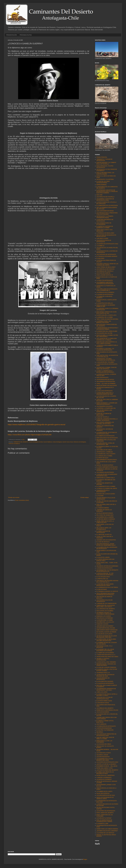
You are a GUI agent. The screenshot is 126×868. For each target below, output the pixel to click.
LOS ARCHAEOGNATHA (103, 757)
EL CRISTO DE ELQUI (102, 458)
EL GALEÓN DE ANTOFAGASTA (105, 683)
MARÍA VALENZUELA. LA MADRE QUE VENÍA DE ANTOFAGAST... (107, 404)
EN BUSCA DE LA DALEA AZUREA (106, 494)
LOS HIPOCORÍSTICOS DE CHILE (106, 795)
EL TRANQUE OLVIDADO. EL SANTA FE (107, 591)
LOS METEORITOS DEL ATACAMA (106, 628)
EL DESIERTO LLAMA (102, 824)
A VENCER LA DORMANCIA (104, 777)
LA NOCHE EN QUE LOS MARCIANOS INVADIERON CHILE (107, 475)
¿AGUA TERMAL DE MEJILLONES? (106, 267)
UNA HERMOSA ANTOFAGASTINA (106, 382)
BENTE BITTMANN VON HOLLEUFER (107, 386)
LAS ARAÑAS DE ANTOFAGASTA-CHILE (107, 244)
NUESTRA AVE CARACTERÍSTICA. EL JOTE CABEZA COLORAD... (107, 343)
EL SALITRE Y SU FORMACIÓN (105, 730)
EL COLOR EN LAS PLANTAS (104, 634)
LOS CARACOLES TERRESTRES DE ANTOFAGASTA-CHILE (106, 735)
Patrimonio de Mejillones (14, 444)
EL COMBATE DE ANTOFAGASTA (105, 436)
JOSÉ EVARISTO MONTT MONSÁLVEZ (107, 630)
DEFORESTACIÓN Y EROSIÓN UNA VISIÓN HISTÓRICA (106, 665)
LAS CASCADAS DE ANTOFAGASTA (106, 254)
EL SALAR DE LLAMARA (103, 557)
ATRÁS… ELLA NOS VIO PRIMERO (106, 384)
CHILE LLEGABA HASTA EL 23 (105, 275)
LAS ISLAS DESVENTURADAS (105, 513)
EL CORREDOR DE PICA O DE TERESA (107, 587)
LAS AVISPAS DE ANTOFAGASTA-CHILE (107, 762)
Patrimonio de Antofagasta (80, 442)
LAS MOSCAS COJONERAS (104, 779)
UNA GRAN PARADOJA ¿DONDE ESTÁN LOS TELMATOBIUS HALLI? (106, 545)
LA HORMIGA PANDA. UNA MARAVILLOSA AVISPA (104, 322)
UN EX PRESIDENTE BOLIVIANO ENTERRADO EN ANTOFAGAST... (106, 594)
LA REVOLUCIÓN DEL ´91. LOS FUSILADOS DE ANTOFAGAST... (105, 574)
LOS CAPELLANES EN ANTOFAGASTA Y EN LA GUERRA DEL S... (107, 290)
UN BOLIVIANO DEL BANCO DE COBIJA (107, 657)
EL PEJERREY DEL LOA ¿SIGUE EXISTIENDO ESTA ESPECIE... (105, 650)
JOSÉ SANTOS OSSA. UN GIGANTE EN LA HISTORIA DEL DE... (107, 356)
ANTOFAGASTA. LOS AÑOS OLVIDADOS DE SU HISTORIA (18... (106, 359)
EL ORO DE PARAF (102, 589)
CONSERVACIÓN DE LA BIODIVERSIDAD (103, 491)
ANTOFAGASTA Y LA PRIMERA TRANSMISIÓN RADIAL (105, 217)
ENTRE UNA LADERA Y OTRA (105, 768)
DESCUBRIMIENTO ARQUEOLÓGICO (107, 460)
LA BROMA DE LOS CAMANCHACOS (106, 603)
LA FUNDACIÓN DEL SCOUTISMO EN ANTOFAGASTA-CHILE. (107, 433)
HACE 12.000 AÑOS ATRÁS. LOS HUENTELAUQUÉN (105, 173)
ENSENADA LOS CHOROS (104, 616)
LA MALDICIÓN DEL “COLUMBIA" (105, 362)
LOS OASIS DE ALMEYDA (103, 273)
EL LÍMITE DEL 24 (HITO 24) (104, 535)
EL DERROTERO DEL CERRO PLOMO (107, 331)
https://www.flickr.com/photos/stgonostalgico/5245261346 (30, 435)
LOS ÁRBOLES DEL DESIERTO (105, 708)
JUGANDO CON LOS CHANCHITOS (106, 540)
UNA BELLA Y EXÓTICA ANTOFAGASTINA (103, 659)
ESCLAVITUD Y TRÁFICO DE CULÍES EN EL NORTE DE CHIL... (107, 313)
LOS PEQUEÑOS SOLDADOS (104, 406)
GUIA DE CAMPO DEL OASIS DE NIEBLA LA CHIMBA (105, 738)
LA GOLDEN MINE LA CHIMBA (105, 620)
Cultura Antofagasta (57, 442)
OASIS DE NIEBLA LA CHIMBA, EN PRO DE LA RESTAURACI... (107, 336)
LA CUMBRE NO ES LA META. (105, 791)
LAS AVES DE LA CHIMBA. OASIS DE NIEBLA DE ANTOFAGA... (106, 368)
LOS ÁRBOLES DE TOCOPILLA (105, 271)
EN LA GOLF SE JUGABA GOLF (105, 515)
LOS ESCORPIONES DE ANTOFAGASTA (103, 679)
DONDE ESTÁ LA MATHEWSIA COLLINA (107, 710)
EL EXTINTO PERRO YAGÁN (104, 701)
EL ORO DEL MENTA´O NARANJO (106, 519)
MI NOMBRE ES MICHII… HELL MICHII (107, 766)
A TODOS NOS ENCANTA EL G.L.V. (106, 655)
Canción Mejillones (48, 442)
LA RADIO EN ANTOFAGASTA (104, 568)
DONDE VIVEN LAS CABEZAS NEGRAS (107, 829)
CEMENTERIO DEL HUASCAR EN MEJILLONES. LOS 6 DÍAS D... (106, 606)
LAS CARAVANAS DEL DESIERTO (106, 609)
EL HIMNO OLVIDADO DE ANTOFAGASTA (103, 532)
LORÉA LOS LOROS (102, 692)
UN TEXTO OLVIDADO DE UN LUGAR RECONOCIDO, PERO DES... (107, 637)
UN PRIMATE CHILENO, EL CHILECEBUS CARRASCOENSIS (105, 613)
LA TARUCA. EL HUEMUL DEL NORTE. (107, 488)
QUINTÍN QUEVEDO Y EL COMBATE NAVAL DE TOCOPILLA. (106, 163)
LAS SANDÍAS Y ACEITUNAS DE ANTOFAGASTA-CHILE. (105, 200)
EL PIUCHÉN (100, 496)
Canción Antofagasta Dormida (36, 442)
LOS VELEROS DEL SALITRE (104, 333)
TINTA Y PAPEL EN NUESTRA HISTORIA (107, 319)
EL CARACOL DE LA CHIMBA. (104, 456)
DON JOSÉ (99, 195)
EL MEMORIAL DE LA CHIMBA (105, 317)
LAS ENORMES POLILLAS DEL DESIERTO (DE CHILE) (105, 760)
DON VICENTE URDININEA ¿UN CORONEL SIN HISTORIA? (105, 423)
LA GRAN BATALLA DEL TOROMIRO (106, 662)
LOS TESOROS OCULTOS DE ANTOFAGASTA (104, 601)
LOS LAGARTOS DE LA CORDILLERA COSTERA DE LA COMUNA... (107, 339)
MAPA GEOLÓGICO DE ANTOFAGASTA (107, 438)
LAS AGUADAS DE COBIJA (104, 744)
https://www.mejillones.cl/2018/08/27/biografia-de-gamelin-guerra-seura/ (37, 425)
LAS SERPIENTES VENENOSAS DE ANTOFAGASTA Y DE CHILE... (106, 689)
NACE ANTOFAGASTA (102, 378)
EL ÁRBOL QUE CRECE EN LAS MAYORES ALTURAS (105, 773)
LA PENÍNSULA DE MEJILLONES (105, 233)
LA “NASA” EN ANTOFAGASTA (105, 280)
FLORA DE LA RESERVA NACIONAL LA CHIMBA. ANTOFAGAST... (107, 420)
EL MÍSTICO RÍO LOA (102, 579)
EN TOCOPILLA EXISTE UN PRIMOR (106, 632)
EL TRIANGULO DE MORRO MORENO (107, 256)
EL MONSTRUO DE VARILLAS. (105, 303)
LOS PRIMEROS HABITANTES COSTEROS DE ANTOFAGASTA (105, 283)
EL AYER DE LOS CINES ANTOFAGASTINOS (103, 182)
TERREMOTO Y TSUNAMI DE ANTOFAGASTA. (104, 160)
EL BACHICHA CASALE (103, 703)
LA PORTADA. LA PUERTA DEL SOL (106, 408)
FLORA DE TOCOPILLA (103, 417)
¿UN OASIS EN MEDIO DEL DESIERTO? (107, 770)
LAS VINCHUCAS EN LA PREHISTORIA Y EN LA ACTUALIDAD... (107, 214)
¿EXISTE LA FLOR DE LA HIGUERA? (106, 764)
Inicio (50, 497)
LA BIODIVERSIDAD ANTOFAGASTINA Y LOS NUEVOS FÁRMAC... (107, 329)
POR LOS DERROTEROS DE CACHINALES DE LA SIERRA (104, 821)
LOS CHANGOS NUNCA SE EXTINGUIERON (104, 224)
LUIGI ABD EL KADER (102, 238)
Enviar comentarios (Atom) (22, 500)
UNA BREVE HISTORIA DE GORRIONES (107, 566)
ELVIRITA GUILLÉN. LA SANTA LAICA (106, 315)
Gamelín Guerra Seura (68, 442)
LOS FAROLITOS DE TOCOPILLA (105, 197)
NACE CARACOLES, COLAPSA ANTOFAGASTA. (105, 167)
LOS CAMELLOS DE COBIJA (104, 450)
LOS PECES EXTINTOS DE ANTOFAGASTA (104, 241)
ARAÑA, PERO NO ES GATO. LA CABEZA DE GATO (105, 522)
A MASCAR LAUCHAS (102, 624)
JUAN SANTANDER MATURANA (105, 211)
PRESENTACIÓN (11, 35)
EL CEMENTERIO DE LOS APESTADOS (107, 206)
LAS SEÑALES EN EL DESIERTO (105, 292)
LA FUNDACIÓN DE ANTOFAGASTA (106, 726)
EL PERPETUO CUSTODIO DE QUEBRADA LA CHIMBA (105, 227)
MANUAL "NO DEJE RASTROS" (105, 465)
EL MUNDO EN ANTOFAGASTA (105, 294)
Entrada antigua (85, 497)
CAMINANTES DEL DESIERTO (21, 442)
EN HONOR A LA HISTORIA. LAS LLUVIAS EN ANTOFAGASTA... (105, 349)
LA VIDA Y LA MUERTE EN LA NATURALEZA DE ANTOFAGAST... (106, 372)
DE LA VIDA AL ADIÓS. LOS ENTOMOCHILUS (104, 528)
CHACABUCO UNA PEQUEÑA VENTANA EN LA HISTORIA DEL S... (107, 581)
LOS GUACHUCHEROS (103, 712)
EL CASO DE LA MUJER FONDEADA (106, 667)
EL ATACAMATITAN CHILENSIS (105, 681)
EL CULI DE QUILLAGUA (103, 577)
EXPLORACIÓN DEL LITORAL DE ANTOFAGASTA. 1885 (105, 444)
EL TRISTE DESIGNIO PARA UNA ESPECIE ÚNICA (105, 560)
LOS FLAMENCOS (101, 724)
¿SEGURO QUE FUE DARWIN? (105, 626)
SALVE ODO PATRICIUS (103, 793)
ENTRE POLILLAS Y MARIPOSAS (105, 775)
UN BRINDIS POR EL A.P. (103, 673)
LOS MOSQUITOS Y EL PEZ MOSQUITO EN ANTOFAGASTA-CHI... (107, 571)
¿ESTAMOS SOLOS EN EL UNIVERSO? (107, 831)
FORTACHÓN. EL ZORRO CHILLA (106, 478)
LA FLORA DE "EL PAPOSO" (104, 818)
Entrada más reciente (14, 497)
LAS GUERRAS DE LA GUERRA (105, 517)
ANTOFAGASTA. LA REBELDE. (105, 452)
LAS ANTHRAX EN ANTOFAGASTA (106, 811)
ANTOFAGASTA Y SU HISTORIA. (105, 179)
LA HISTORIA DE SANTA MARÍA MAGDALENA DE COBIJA (105, 585)
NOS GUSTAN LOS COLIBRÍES (105, 611)
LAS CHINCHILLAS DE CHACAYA (105, 269)
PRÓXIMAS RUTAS (26, 35)
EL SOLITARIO (100, 258)
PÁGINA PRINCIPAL (102, 157)
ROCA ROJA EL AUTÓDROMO (105, 618)
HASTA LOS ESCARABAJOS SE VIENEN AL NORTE (105, 798)
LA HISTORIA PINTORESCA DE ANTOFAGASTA (105, 220)
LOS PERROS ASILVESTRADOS (105, 472)
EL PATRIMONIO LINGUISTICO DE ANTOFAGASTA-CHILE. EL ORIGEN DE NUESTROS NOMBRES (107, 192)
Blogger (85, 859)
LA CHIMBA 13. (100, 246)
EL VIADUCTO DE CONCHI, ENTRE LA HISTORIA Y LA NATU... (107, 695)
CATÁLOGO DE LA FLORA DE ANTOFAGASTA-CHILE (104, 698)
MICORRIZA (100, 732)
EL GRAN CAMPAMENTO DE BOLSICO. (107, 467)
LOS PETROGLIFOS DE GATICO (105, 380)
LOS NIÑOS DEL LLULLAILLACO (105, 622)
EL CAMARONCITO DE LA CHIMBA (106, 486)
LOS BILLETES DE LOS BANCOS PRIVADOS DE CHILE (105, 675)
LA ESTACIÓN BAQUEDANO (104, 728)
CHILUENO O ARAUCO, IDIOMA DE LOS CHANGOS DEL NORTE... (107, 264)
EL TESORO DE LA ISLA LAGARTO (106, 454)
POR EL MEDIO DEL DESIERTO (105, 813)
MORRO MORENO (101, 185)
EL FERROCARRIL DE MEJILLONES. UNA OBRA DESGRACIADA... (106, 640)
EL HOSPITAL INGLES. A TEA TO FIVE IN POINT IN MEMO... (107, 670)
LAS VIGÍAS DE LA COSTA (104, 753)
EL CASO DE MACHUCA (103, 542)
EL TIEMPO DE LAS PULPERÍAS (105, 653)
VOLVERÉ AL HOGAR (102, 755)
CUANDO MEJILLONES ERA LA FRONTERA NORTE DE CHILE (105, 394)
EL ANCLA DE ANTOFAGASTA (105, 391)
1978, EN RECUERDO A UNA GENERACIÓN (104, 411)
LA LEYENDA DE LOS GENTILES (105, 833)
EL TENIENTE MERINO (103, 508)
